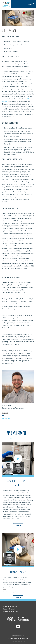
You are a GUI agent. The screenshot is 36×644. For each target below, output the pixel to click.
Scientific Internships (10, 609)
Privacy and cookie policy (18, 641)
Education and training (10, 606)
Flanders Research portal (11, 612)
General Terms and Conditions (18, 638)
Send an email (6, 418)
